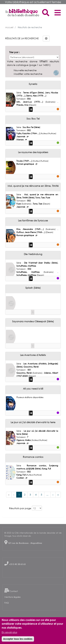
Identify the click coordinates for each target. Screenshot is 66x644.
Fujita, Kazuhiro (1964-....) (28, 133)
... (47, 495)
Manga (20, 140)
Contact (14, 591)
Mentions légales (13, 597)
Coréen (20, 478)
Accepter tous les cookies (18, 639)
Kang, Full (21, 475)
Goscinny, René (24, 373)
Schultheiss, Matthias (30, 272)
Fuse (19, 204)
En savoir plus (9, 632)
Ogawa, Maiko (24, 440)
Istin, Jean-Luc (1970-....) (31, 102)
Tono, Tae (38, 204)
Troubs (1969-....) (24, 161)
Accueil (9, 27)
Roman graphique (25, 164)
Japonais (21, 136)
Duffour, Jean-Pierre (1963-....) (31, 232)
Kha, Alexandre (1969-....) (31, 229)
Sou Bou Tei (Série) (31, 127)
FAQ (7, 603)
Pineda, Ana (23, 105)
